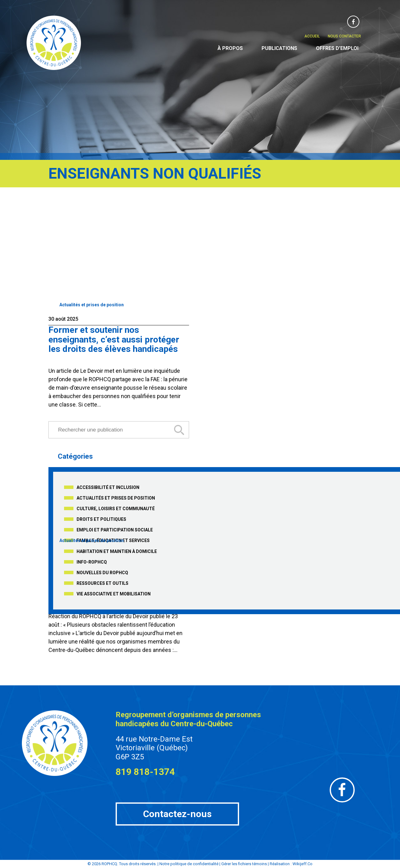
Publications (279, 48)
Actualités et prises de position (92, 305)
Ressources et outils (102, 583)
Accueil (312, 36)
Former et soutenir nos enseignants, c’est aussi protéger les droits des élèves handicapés (114, 340)
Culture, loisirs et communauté (116, 509)
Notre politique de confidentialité (189, 864)
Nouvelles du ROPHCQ (102, 573)
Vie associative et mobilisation (114, 594)
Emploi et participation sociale (115, 530)
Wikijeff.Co (302, 864)
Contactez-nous (177, 814)
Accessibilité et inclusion (108, 487)
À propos (230, 48)
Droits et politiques (101, 519)
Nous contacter (344, 36)
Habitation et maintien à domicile (117, 551)
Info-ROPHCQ (92, 562)
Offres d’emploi (337, 48)
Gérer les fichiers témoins (244, 864)
